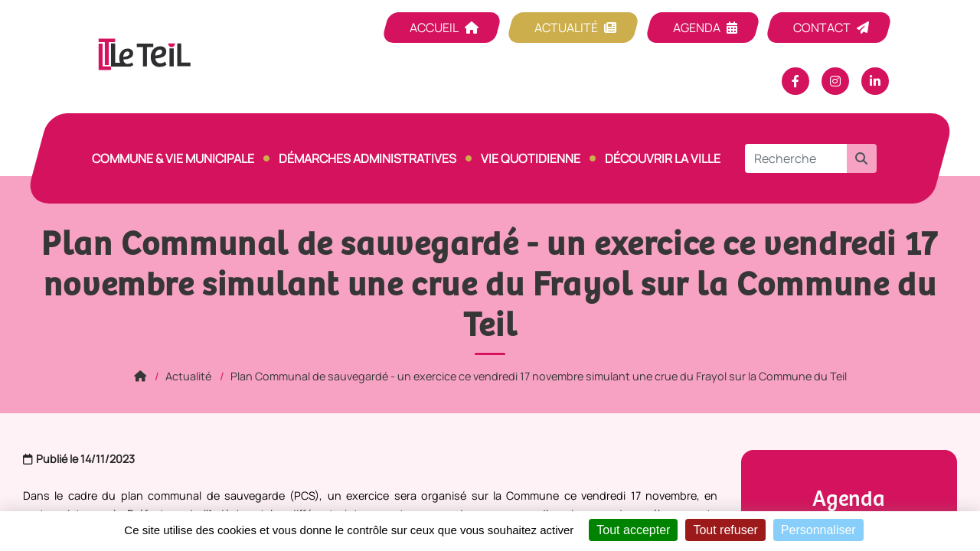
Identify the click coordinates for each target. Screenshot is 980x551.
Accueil (434, 28)
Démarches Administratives (367, 158)
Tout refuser (725, 530)
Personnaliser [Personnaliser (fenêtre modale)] (818, 530)
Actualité (566, 28)
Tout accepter (633, 530)
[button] (861, 158)
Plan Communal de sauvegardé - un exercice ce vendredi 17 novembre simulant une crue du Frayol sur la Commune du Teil (539, 376)
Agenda (697, 28)
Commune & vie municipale (173, 158)
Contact (822, 28)
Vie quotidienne (531, 158)
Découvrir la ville (663, 158)
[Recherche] (796, 158)
